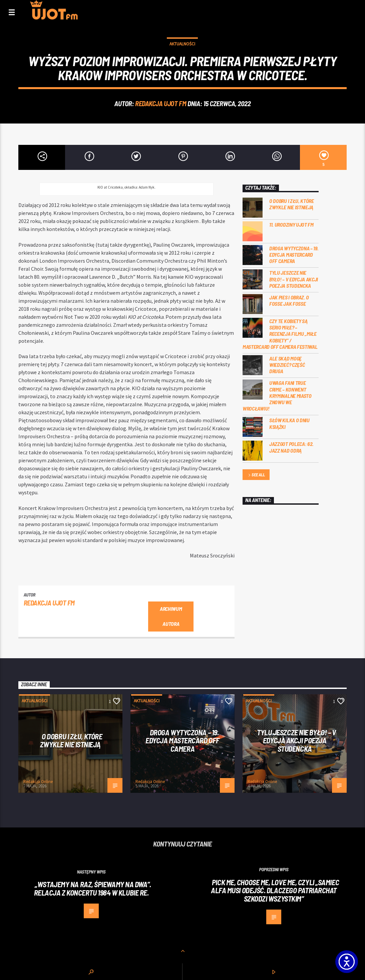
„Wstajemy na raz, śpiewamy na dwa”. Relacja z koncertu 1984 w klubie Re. (93, 888)
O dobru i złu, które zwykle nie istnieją (292, 204)
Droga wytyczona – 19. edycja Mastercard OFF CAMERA (294, 255)
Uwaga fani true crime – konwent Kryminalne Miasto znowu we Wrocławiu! (277, 396)
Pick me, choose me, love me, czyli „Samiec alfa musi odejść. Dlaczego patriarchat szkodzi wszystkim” (275, 890)
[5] (323, 157)
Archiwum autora (171, 616)
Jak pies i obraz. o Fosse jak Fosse (289, 300)
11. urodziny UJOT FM (291, 224)
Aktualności (182, 44)
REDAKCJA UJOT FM (161, 103)
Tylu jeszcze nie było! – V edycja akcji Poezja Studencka (294, 279)
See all (256, 475)
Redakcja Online (38, 782)
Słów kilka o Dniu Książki (289, 423)
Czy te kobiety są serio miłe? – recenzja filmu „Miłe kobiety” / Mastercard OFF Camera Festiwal (280, 334)
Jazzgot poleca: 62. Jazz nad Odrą (291, 447)
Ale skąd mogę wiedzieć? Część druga (287, 365)
